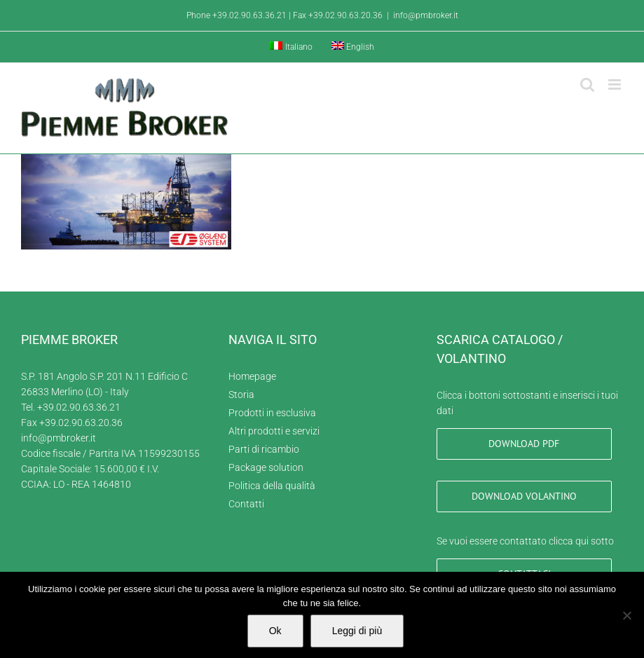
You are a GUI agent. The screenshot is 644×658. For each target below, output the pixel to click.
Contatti (246, 504)
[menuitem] (291, 47)
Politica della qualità (272, 486)
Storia (241, 395)
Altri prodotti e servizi (274, 431)
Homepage (252, 376)
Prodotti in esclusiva (272, 413)
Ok (275, 631)
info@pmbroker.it (426, 15)
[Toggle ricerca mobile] (587, 84)
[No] (626, 615)
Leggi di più (357, 631)
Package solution (266, 467)
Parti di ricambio (264, 449)
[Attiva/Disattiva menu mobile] (616, 84)
